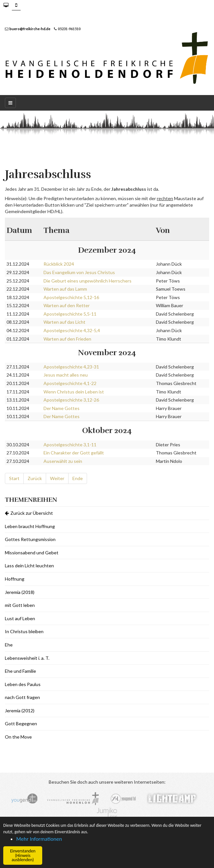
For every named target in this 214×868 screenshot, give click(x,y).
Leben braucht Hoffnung (30, 526)
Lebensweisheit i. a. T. (27, 658)
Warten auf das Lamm (65, 289)
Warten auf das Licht (64, 322)
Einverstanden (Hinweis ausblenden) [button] (23, 855)
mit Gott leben (20, 605)
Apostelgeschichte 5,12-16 (71, 297)
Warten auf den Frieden (67, 339)
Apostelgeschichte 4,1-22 (70, 383)
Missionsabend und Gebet (32, 553)
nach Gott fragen (22, 697)
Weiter (57, 478)
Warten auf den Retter (67, 305)
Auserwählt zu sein (63, 461)
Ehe (9, 645)
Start (14, 478)
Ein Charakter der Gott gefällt (74, 453)
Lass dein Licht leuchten (29, 566)
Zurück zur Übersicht (29, 513)
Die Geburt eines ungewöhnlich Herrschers (88, 281)
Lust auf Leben (20, 618)
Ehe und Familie (20, 671)
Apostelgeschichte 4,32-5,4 (72, 330)
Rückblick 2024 (59, 264)
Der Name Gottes (62, 408)
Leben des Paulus (23, 684)
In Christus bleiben (24, 631)
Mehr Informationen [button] (39, 839)
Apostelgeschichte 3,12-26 (71, 400)
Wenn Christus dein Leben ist (74, 392)
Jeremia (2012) (20, 711)
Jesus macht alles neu (66, 375)
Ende (78, 478)
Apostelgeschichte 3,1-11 (70, 445)
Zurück (35, 478)
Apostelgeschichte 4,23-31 (71, 367)
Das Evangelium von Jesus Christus (79, 272)
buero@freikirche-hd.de (30, 29)
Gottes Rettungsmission (30, 539)
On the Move (18, 737)
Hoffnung (15, 579)
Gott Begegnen (21, 723)
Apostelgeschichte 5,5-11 (70, 314)
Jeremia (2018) (20, 592)
